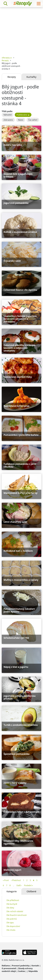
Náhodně (8, 115)
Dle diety (10, 908)
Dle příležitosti (13, 900)
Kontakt (35, 966)
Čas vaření (33, 120)
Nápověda (33, 971)
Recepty (5, 60)
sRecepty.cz (7, 58)
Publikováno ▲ (23, 115)
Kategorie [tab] (12, 891)
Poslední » (28, 885)
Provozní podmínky (21, 966)
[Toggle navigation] (39, 4)
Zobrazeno (8, 120)
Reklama (6, 966)
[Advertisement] (21, 30)
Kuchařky (31, 77)
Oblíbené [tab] (31, 891)
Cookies (21, 971)
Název (21, 120)
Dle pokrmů (12, 919)
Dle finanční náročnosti (17, 915)
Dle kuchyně (12, 904)
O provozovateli (9, 968)
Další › (19, 885)
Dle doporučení (13, 926)
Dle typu (10, 923)
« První (6, 880)
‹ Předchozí (16, 880)
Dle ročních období (15, 911)
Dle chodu (11, 930)
